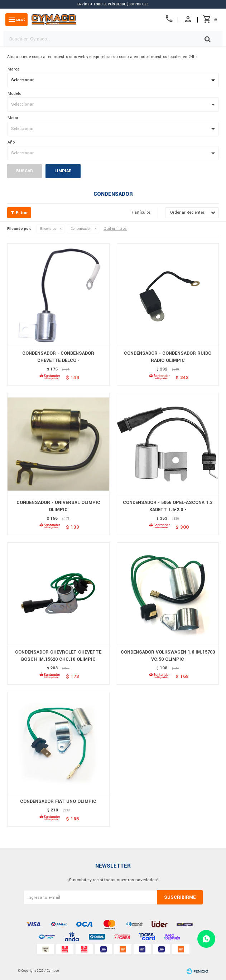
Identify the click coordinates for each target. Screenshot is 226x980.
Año (11, 142)
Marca (14, 69)
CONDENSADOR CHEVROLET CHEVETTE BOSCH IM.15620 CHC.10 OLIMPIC (58, 656)
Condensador (81, 229)
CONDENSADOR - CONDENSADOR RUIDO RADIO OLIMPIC (168, 357)
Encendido (48, 229)
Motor (13, 118)
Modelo (14, 94)
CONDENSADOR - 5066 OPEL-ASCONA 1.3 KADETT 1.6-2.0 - (168, 506)
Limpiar (63, 171)
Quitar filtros (115, 229)
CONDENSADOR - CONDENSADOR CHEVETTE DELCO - (58, 357)
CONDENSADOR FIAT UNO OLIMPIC (58, 801)
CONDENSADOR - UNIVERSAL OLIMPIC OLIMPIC (58, 506)
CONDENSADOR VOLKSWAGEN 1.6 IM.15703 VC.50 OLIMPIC (168, 656)
